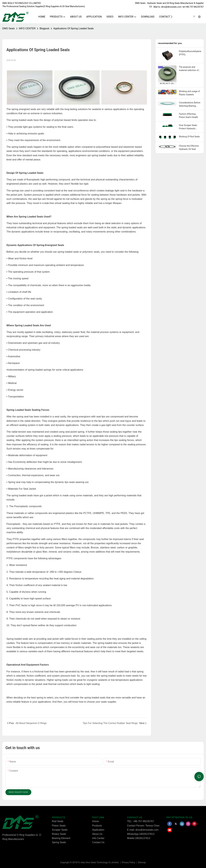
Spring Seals (59, 842)
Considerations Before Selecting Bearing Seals (190, 104)
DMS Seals (9, 28)
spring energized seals (23, 109)
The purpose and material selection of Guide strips (189, 69)
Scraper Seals (60, 830)
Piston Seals (59, 826)
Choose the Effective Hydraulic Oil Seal (189, 147)
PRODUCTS (59, 817)
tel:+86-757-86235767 (193, 7)
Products (97, 826)
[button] (172, 17)
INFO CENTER (27, 28)
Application (98, 830)
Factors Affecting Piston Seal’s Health (188, 116)
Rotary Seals (59, 834)
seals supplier (109, 702)
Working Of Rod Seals (189, 137)
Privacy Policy (129, 862)
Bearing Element (61, 838)
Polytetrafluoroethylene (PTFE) (190, 53)
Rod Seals (58, 821)
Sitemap (142, 862)
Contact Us (98, 842)
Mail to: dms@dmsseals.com (165, 7)
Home (96, 821)
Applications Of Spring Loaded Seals (74, 28)
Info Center (98, 838)
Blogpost (44, 28)
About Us (97, 834)
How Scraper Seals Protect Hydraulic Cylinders (188, 127)
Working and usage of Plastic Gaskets (189, 93)
